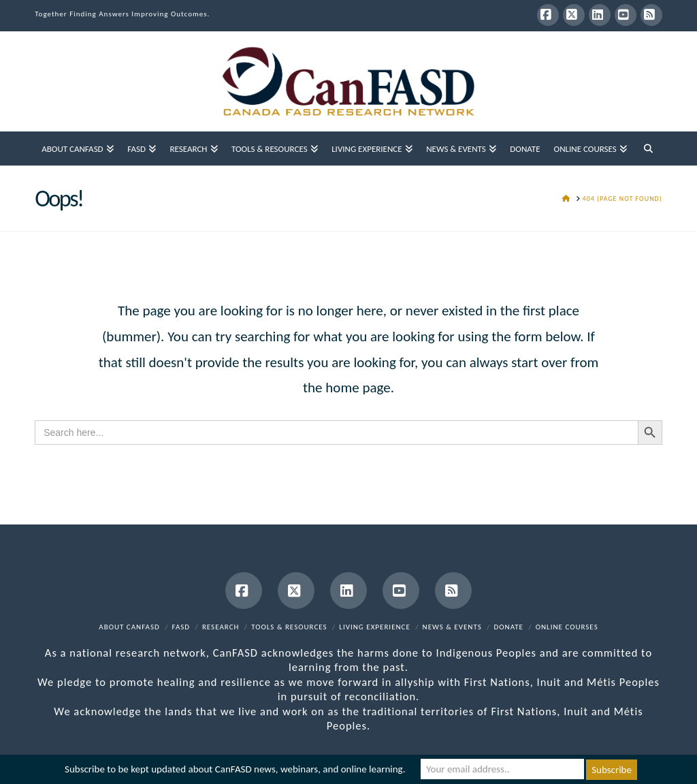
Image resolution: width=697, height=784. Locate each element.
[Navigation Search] (648, 148)
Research (221, 627)
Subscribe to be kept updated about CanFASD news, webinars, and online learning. (235, 770)
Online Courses (567, 627)
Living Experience (375, 627)
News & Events (452, 627)
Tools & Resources (289, 627)
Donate (509, 627)
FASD (181, 627)
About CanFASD (129, 627)
